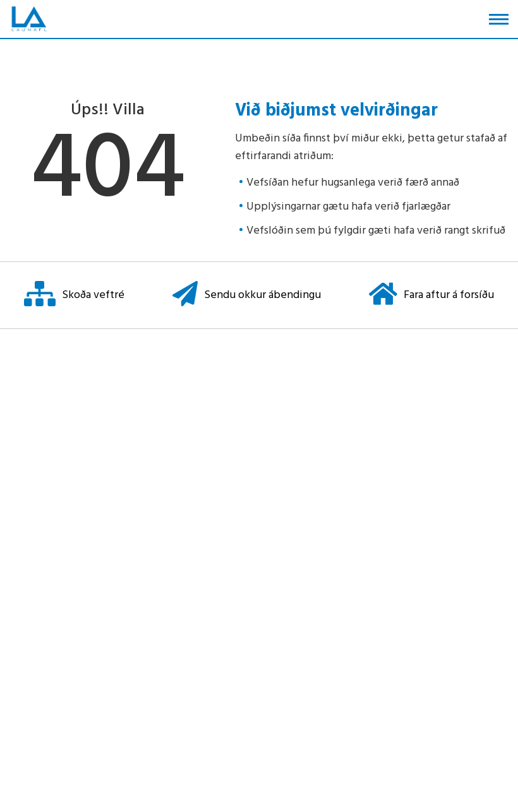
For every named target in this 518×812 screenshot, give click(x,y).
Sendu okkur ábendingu (247, 295)
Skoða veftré (74, 295)
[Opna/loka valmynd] (499, 19)
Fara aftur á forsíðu (431, 295)
